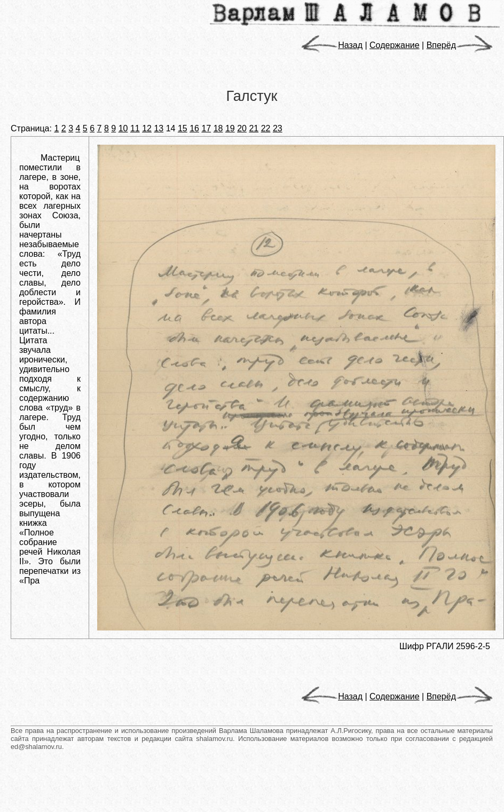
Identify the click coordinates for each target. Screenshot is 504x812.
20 (242, 128)
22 (266, 128)
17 (206, 128)
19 (230, 128)
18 (218, 128)
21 (254, 128)
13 (159, 128)
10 (123, 128)
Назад (332, 45)
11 (135, 128)
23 (278, 128)
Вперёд (460, 45)
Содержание (395, 45)
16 (194, 128)
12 (147, 128)
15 (183, 128)
